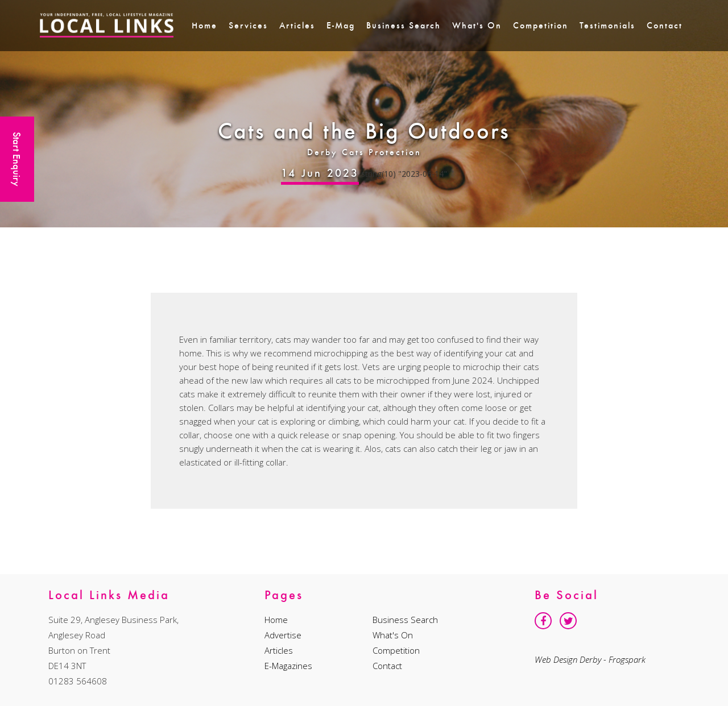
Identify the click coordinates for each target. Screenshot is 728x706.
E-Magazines (288, 666)
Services (248, 25)
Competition (541, 25)
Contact (665, 25)
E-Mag (341, 25)
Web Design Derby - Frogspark (590, 659)
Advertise (283, 635)
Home (204, 25)
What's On (477, 25)
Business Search (404, 25)
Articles (297, 25)
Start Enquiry (17, 159)
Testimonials (607, 25)
